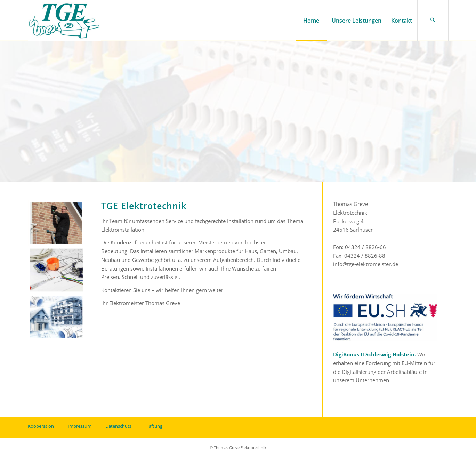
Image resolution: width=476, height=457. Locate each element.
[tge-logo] (65, 21)
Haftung (154, 426)
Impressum (80, 426)
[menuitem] (311, 21)
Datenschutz (118, 426)
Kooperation (41, 426)
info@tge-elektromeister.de (366, 264)
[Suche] (433, 21)
